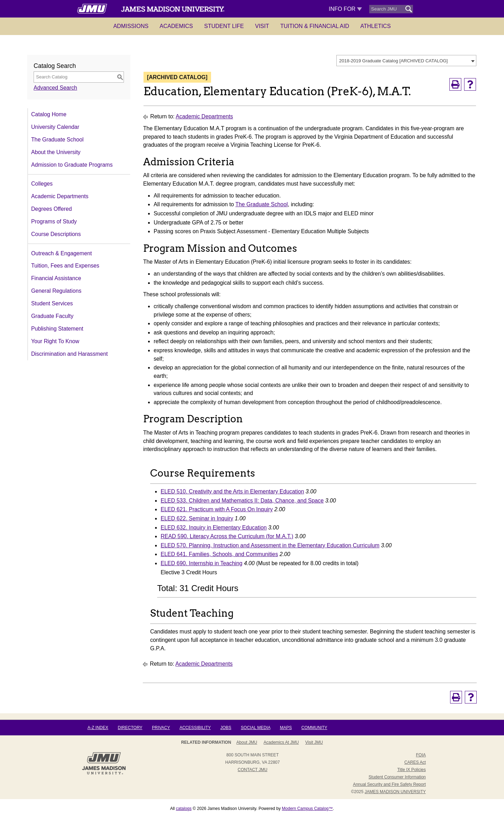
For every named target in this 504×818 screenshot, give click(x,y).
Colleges (42, 184)
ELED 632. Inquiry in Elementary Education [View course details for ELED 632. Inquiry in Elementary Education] (214, 528)
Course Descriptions (56, 234)
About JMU (247, 742)
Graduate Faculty (52, 316)
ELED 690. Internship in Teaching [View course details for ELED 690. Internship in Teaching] (202, 563)
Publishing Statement (57, 329)
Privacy (161, 728)
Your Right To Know (55, 341)
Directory (130, 728)
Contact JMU (253, 770)
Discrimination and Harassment (69, 354)
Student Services (52, 303)
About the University (56, 152)
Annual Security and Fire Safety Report (389, 784)
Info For (345, 9)
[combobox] (406, 61)
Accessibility (195, 728)
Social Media (255, 728)
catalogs (184, 809)
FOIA (421, 755)
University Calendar (55, 127)
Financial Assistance (56, 278)
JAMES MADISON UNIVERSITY (395, 792)
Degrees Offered (51, 209)
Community (314, 728)
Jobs (226, 728)
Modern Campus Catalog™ (307, 809)
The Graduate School (57, 140)
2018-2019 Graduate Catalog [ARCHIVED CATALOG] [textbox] (393, 61)
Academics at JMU (281, 742)
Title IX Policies (412, 770)
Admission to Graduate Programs (72, 165)
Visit (262, 26)
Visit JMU (314, 742)
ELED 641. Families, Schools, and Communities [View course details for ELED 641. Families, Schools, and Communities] (219, 554)
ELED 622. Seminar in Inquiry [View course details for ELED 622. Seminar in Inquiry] (197, 518)
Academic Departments (60, 196)
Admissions (131, 26)
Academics (176, 26)
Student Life (224, 26)
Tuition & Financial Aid (315, 26)
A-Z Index (98, 728)
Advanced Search (55, 88)
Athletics (376, 26)
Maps (286, 728)
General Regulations (56, 291)
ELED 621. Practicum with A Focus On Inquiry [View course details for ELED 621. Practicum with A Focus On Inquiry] (217, 509)
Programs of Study (54, 221)
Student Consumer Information (397, 777)
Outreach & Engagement (61, 253)
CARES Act (415, 762)
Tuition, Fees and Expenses (65, 266)
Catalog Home (49, 114)
